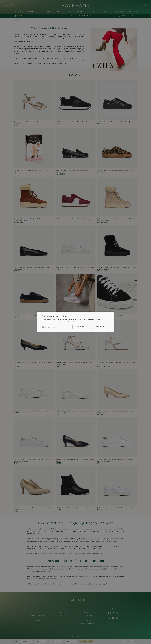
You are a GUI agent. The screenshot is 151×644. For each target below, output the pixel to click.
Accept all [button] (100, 327)
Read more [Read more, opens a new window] (77, 322)
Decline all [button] (81, 327)
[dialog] (75, 322)
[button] (49, 327)
